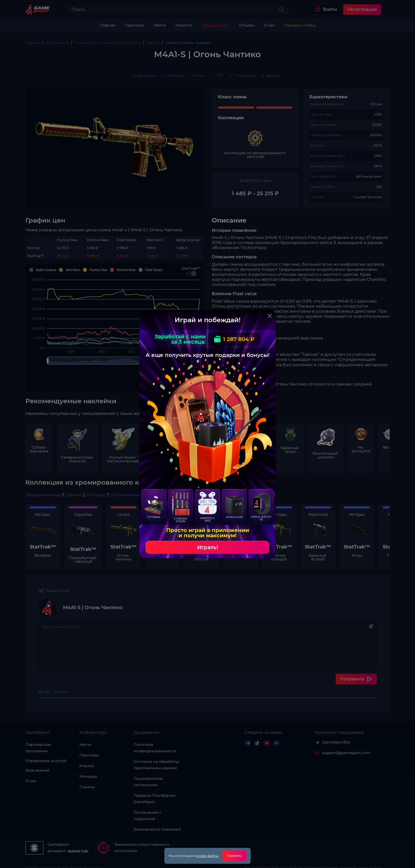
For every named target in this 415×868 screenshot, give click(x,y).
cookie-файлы (207, 856)
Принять (234, 856)
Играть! (207, 547)
